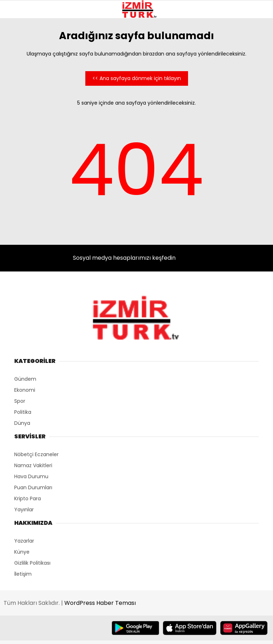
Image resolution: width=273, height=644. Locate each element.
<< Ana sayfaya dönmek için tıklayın (137, 78)
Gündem (25, 379)
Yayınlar (24, 510)
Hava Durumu (31, 476)
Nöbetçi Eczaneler (36, 454)
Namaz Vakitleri (33, 465)
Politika (23, 412)
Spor (20, 401)
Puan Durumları (33, 487)
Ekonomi (25, 390)
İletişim (23, 574)
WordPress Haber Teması (100, 603)
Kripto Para (28, 498)
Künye (22, 552)
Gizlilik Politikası (32, 563)
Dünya (22, 423)
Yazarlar (24, 541)
